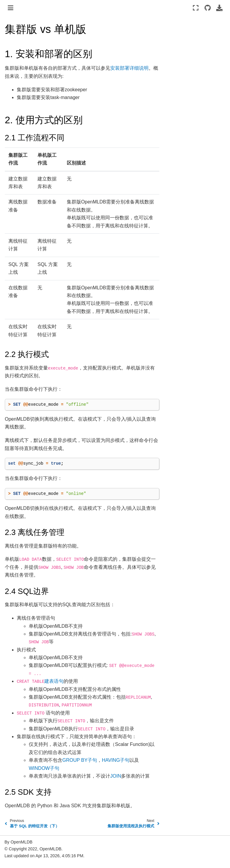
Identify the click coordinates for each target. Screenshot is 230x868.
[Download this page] (219, 8)
